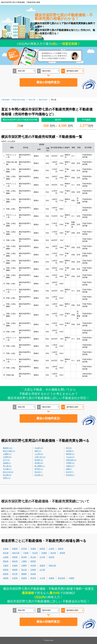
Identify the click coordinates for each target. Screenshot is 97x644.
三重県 (24, 561)
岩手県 (24, 549)
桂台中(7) (70, 472)
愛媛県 (24, 574)
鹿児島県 (61, 578)
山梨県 (6, 557)
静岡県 (33, 561)
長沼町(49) (39, 463)
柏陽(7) (69, 469)
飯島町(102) (8, 448)
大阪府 (6, 566)
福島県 (61, 549)
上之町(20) (39, 454)
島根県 (15, 570)
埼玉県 (35, 553)
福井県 (51, 557)
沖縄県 (72, 578)
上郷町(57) (7, 454)
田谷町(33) (39, 460)
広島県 (33, 570)
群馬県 (62, 553)
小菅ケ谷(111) (40, 457)
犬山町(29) (39, 448)
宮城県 (33, 549)
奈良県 (33, 566)
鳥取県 (6, 570)
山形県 (51, 549)
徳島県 (6, 574)
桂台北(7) (38, 472)
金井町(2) (70, 451)
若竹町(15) (39, 469)
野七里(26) (7, 466)
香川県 (15, 574)
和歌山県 (52, 566)
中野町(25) (70, 463)
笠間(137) (7, 478)
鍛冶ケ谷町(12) (9, 451)
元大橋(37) (7, 469)
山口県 (42, 570)
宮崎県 (51, 578)
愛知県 (6, 561)
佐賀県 (15, 578)
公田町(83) (7, 457)
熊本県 (33, 578)
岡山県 (24, 570)
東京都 (6, 553)
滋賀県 (42, 566)
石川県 (42, 557)
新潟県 (24, 557)
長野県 (15, 557)
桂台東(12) (39, 475)
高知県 (33, 574)
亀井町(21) (70, 454)
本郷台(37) (70, 466)
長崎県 (24, 578)
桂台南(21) (70, 475)
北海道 (6, 549)
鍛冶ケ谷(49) (8, 472)
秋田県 (42, 549)
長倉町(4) (7, 463)
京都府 (15, 566)
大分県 (42, 578)
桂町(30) (38, 451)
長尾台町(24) (71, 460)
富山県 (33, 557)
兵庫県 (24, 566)
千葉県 (26, 553)
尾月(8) (69, 448)
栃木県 (53, 553)
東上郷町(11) (40, 466)
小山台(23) (70, 457)
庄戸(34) (6, 460)
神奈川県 (16, 553)
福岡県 (6, 578)
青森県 (15, 549)
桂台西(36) (7, 475)
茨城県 (44, 553)
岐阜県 (15, 561)
